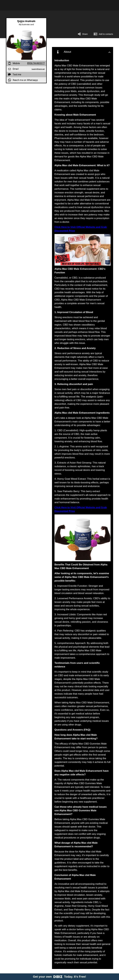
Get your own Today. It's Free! (60, 977)
